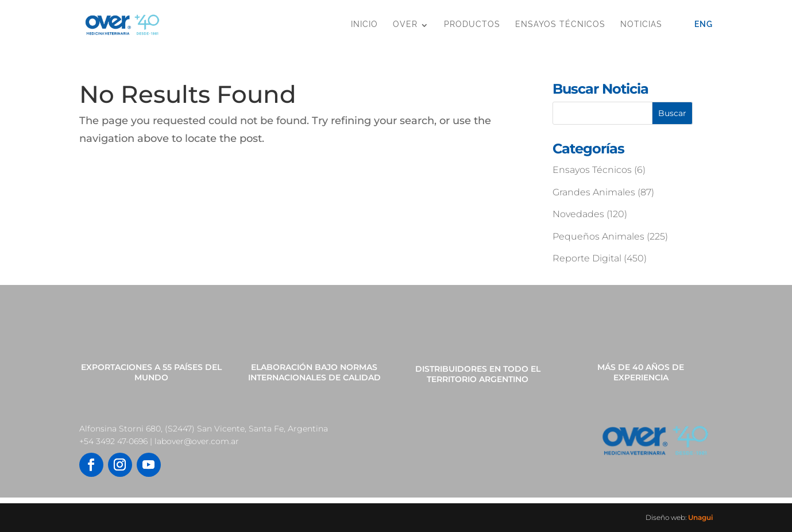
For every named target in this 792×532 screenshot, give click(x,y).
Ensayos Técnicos (560, 24)
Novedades (578, 214)
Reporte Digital (587, 258)
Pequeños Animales (598, 236)
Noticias (641, 24)
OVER (405, 24)
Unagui (700, 517)
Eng (704, 24)
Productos (472, 24)
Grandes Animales (594, 192)
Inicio (364, 24)
